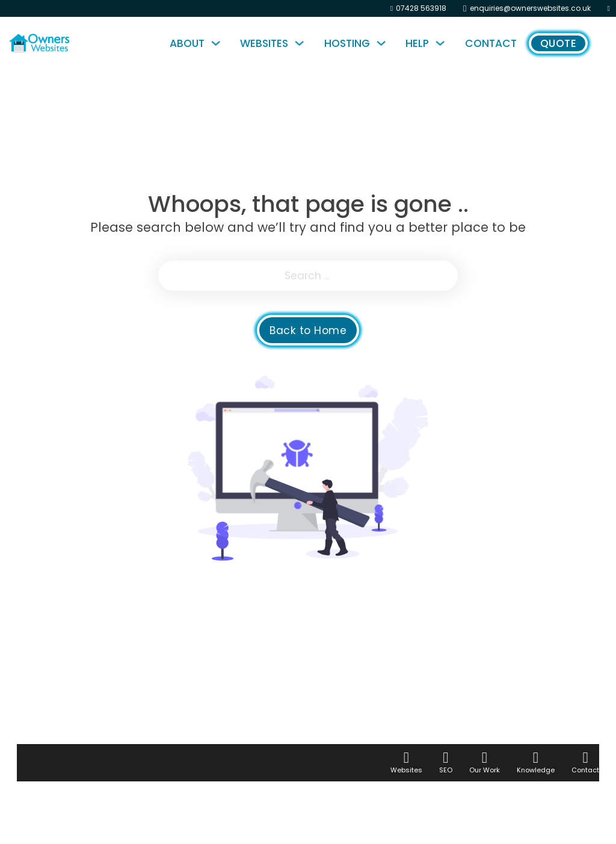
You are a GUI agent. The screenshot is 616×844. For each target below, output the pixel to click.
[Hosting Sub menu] (384, 43)
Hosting (347, 43)
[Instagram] (609, 8)
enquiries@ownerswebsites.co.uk (530, 8)
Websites (264, 43)
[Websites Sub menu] (302, 43)
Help (417, 43)
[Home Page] (69, 43)
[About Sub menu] (219, 43)
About (187, 43)
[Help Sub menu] (443, 43)
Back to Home (308, 330)
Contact (491, 43)
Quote (559, 43)
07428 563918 (421, 8)
